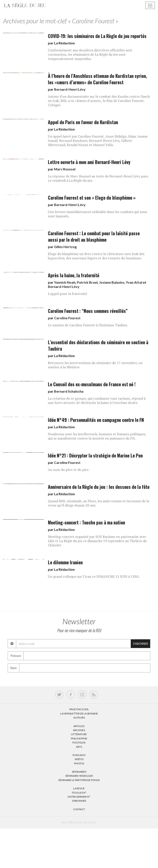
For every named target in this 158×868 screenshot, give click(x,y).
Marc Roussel (65, 169)
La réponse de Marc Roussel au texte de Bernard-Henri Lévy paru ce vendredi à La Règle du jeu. (98, 178)
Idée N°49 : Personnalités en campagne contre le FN (96, 420)
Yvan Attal (134, 282)
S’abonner (79, 801)
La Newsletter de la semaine (79, 713)
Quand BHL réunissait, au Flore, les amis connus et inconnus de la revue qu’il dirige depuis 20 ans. (98, 503)
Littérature (79, 734)
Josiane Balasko (112, 282)
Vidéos (79, 759)
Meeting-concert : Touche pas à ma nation (86, 522)
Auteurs (79, 718)
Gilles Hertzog (65, 247)
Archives (79, 730)
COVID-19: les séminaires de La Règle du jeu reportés (97, 36)
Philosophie (79, 738)
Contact (79, 809)
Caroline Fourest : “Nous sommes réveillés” (88, 311)
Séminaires (79, 772)
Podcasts (79, 755)
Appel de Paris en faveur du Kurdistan (83, 122)
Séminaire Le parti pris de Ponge (79, 780)
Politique (79, 742)
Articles (79, 726)
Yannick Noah (65, 282)
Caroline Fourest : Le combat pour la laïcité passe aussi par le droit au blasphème (94, 236)
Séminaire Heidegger (79, 776)
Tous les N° (79, 793)
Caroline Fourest (67, 318)
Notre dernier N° (79, 797)
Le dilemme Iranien (65, 562)
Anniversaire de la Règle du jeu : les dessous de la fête (99, 487)
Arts (79, 747)
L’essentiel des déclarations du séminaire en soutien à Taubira (98, 345)
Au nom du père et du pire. (69, 470)
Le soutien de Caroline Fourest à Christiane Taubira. (88, 325)
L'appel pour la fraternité (68, 294)
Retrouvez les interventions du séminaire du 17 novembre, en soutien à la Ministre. (95, 365)
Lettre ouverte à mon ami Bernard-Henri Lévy (89, 162)
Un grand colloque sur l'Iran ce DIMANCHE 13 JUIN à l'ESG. (94, 576)
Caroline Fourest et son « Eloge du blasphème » (92, 198)
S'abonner (141, 644)
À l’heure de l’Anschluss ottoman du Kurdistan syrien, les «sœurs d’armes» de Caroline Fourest (97, 79)
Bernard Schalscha (69, 391)
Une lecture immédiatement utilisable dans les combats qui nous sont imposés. (98, 214)
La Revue (79, 788)
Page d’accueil (79, 709)
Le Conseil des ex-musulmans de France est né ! (92, 384)
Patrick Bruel (87, 282)
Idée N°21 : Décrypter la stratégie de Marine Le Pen (95, 455)
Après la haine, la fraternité (74, 275)
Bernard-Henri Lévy (70, 89)
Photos (79, 763)
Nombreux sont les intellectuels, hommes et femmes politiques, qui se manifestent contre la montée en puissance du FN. (97, 436)
